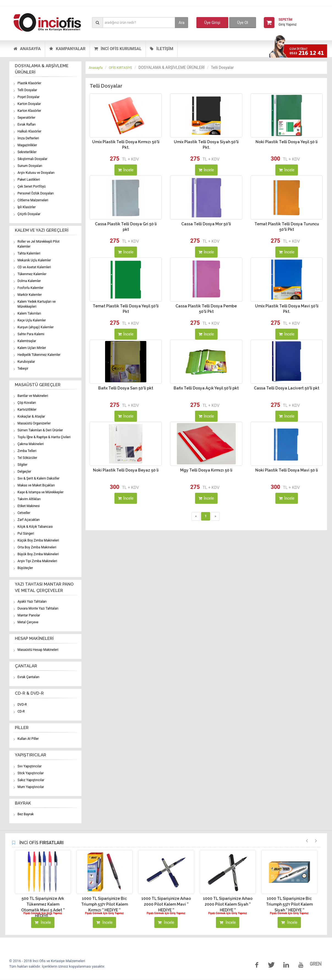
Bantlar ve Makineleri (33, 396)
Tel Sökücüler (28, 458)
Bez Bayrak (26, 814)
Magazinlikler (27, 145)
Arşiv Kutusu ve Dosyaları (36, 173)
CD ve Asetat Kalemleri (34, 267)
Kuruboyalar (26, 362)
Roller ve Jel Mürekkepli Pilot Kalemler (39, 244)
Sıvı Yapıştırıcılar (30, 766)
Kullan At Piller (28, 739)
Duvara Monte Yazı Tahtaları (38, 608)
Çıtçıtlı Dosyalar (29, 214)
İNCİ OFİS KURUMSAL (118, 49)
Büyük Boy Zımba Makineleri (38, 554)
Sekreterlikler (27, 152)
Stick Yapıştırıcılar (31, 773)
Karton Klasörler (29, 111)
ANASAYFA (27, 49)
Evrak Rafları (27, 124)
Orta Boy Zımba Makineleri (37, 547)
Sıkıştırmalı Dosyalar (33, 159)
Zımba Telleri (27, 451)
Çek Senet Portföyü (32, 186)
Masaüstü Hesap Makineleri (38, 650)
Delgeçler (24, 472)
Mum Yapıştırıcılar (31, 787)
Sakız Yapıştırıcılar (31, 780)
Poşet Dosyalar (29, 97)
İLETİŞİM (162, 49)
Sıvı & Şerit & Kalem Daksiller (39, 478)
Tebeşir (23, 369)
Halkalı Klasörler (30, 131)
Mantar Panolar (29, 615)
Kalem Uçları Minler (32, 348)
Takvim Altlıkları (29, 499)
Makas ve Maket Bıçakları (36, 485)
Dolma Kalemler (29, 281)
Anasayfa (96, 68)
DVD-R (22, 705)
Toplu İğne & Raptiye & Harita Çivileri (44, 437)
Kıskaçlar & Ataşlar (31, 416)
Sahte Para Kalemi (31, 334)
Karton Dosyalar (29, 104)
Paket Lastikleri (29, 180)
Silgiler (23, 465)
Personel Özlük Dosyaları (36, 193)
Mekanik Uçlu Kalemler (34, 260)
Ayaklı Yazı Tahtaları (32, 602)
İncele (126, 170)
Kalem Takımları (29, 313)
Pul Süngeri (26, 534)
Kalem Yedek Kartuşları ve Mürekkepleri (37, 304)
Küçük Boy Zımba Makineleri (38, 540)
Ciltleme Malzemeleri (33, 200)
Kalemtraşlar (27, 341)
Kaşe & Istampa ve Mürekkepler (41, 492)
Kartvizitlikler (27, 410)
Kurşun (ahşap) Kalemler (36, 327)
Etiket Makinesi (29, 506)
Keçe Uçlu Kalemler (32, 320)
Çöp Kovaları (27, 403)
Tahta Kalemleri (29, 253)
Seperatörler (27, 118)
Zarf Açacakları (29, 520)
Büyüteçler (25, 568)
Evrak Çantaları (29, 677)
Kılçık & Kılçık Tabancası (35, 527)
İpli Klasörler (27, 207)
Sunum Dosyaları (30, 166)
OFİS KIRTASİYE (121, 68)
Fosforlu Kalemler (31, 288)
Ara (181, 23)
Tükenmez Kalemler (32, 274)
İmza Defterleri (28, 138)
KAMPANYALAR (67, 49)
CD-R (21, 711)
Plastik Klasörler (30, 83)
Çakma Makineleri (31, 444)
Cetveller (24, 513)
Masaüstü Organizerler (34, 423)
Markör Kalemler (30, 295)
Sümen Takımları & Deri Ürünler (40, 430)
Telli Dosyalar (27, 90)
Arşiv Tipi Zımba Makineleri (37, 561)
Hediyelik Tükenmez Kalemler (39, 355)
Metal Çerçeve (28, 622)
